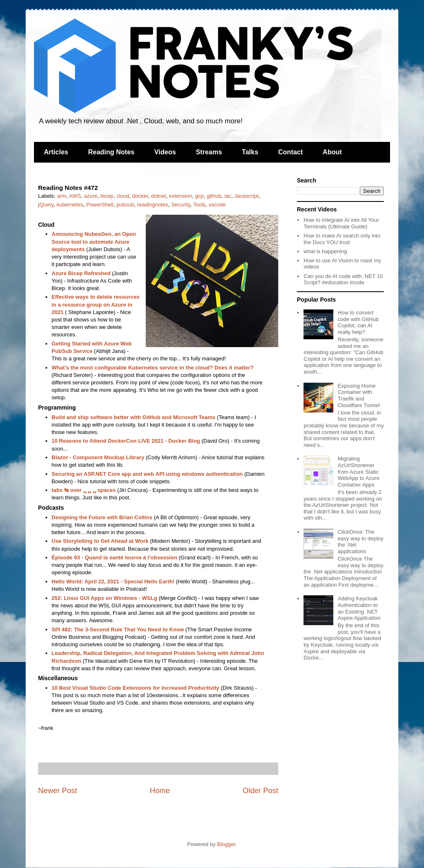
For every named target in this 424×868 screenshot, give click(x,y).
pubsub (125, 205)
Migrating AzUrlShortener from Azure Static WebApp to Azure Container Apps (358, 471)
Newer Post (58, 791)
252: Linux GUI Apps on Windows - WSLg (105, 598)
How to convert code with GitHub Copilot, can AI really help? (358, 322)
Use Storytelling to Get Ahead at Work (100, 541)
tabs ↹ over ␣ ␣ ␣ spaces (84, 490)
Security (181, 205)
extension (181, 196)
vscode (217, 205)
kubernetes (70, 205)
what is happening (325, 251)
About (332, 152)
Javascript (247, 196)
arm (62, 196)
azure (91, 196)
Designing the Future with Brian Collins (102, 517)
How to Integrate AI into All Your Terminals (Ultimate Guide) (341, 223)
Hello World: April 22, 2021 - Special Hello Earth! (113, 581)
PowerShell (100, 205)
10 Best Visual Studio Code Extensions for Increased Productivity (136, 688)
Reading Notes (111, 152)
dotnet (159, 196)
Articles (56, 152)
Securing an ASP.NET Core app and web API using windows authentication (147, 474)
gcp (199, 196)
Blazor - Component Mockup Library (98, 457)
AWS (75, 196)
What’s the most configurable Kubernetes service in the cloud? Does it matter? (153, 368)
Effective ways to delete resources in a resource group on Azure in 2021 (96, 304)
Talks (250, 152)
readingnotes (153, 205)
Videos (165, 152)
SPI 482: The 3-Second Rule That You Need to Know (118, 629)
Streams (209, 152)
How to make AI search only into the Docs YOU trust (342, 239)
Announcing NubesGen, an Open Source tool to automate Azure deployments (94, 241)
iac (228, 196)
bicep (107, 196)
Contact (291, 152)
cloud (123, 196)
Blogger (226, 844)
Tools (199, 205)
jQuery (46, 205)
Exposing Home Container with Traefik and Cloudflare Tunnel (359, 396)
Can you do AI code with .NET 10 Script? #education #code (343, 279)
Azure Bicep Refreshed (81, 273)
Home (160, 791)
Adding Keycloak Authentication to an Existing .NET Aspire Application (359, 608)
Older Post (260, 791)
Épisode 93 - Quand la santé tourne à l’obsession (114, 557)
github (214, 196)
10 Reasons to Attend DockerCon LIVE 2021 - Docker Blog (126, 441)
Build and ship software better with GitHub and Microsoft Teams (134, 417)
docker (140, 196)
